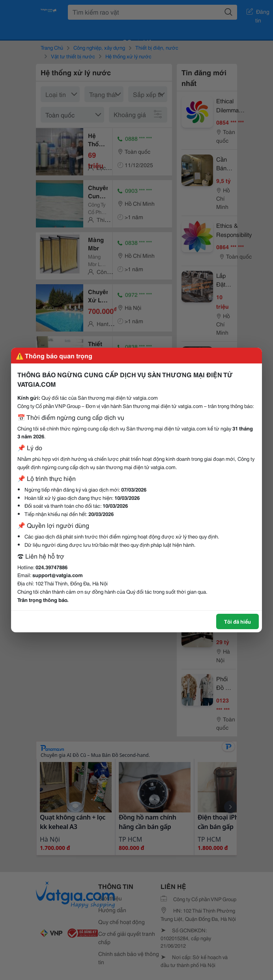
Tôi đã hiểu (237, 621)
